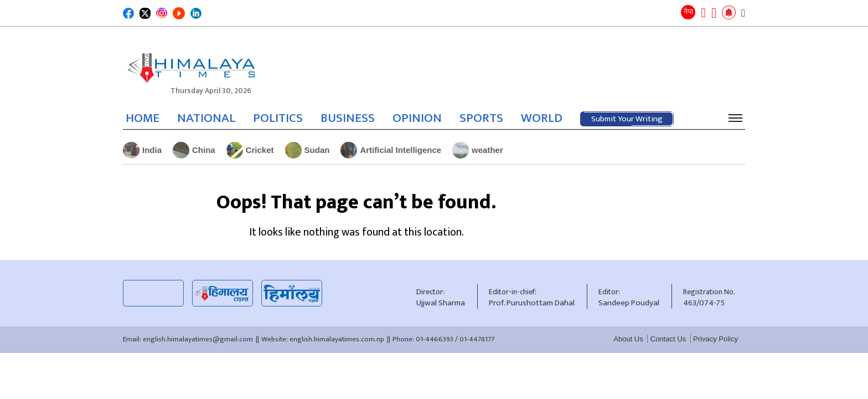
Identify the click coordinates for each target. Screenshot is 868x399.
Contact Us (668, 339)
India (142, 150)
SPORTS (481, 118)
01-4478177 (477, 339)
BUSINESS (348, 118)
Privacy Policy (715, 339)
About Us (628, 339)
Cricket (250, 150)
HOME (143, 118)
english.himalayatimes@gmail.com (198, 339)
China (194, 150)
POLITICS (278, 118)
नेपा (688, 12)
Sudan (308, 150)
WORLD (542, 118)
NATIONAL (206, 118)
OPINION (417, 118)
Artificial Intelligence (391, 150)
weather (478, 150)
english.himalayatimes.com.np (337, 339)
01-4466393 (435, 339)
